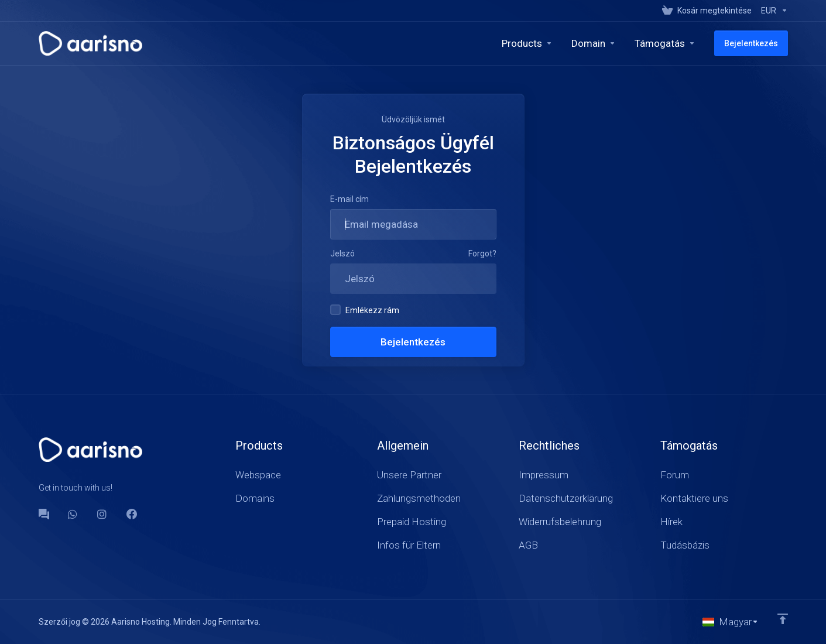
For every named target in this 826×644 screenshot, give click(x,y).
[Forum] (44, 514)
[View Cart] (707, 11)
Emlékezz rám (365, 310)
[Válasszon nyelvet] (731, 622)
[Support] (665, 43)
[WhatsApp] (73, 514)
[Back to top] (783, 619)
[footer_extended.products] (527, 43)
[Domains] (594, 43)
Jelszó (342, 254)
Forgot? (482, 254)
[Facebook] (132, 514)
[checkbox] (335, 310)
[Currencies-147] (772, 11)
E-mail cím (349, 199)
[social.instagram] (102, 514)
